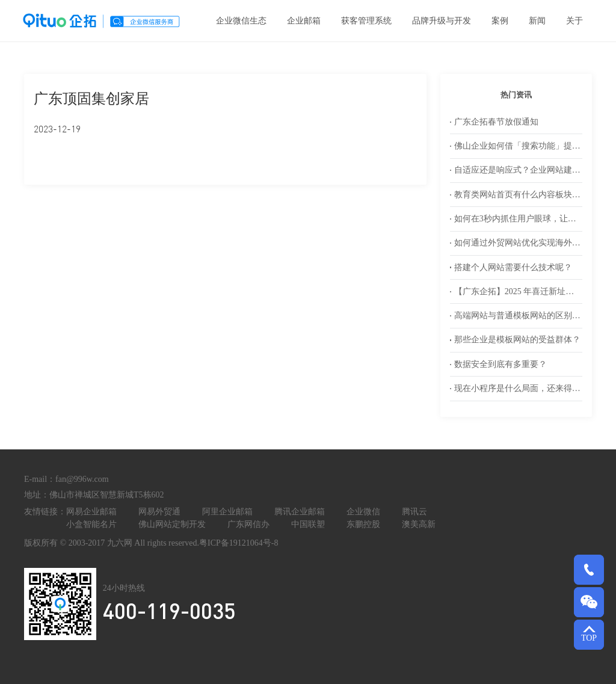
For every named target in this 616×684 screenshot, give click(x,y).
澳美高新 (419, 524)
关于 (574, 21)
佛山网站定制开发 (172, 524)
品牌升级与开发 (442, 21)
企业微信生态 (241, 21)
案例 (500, 21)
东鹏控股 (363, 524)
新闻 (537, 21)
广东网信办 (248, 524)
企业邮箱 (304, 21)
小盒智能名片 (91, 524)
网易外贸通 (159, 512)
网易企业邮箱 (91, 512)
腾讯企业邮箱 (300, 512)
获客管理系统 (366, 21)
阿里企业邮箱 (227, 512)
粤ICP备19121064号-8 (239, 543)
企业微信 (363, 512)
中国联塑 (308, 524)
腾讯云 (414, 512)
